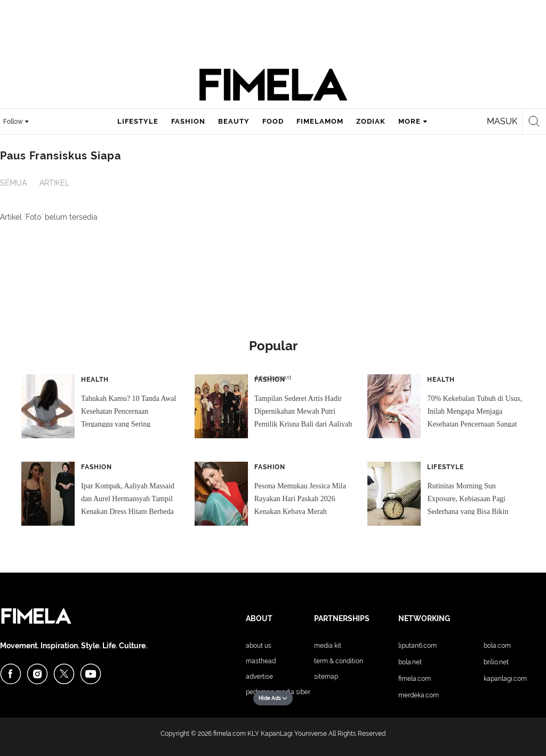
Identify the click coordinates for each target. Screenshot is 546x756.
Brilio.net (496, 662)
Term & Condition (339, 661)
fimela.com (230, 734)
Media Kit (328, 646)
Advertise (259, 677)
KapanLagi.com (505, 679)
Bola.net (410, 662)
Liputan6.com (417, 646)
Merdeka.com (419, 695)
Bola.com (497, 646)
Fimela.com (415, 679)
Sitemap (326, 677)
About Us (259, 646)
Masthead (261, 661)
